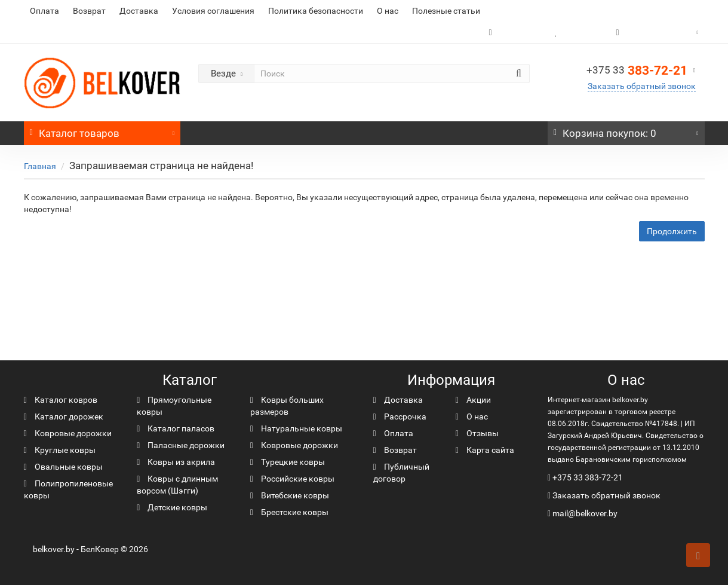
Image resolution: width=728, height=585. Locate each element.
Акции (473, 400)
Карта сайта (485, 450)
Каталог (102, 130)
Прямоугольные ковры (174, 406)
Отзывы (477, 433)
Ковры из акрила (176, 462)
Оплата (44, 11)
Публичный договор (401, 473)
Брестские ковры (289, 512)
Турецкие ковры (288, 462)
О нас (388, 11)
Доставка (139, 11)
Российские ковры (292, 479)
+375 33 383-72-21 (588, 477)
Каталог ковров (61, 400)
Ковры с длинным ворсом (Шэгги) (177, 485)
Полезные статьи (446, 11)
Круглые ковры (60, 450)
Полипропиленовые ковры (68, 489)
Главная (40, 166)
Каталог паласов (176, 428)
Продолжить (672, 231)
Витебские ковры (290, 495)
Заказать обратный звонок (642, 86)
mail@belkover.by (583, 513)
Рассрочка (400, 416)
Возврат (89, 11)
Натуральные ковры (296, 428)
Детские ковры (172, 507)
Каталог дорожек (64, 416)
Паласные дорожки (181, 445)
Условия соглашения (213, 11)
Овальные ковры (63, 467)
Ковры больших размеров (287, 406)
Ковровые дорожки (68, 433)
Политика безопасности (316, 11)
